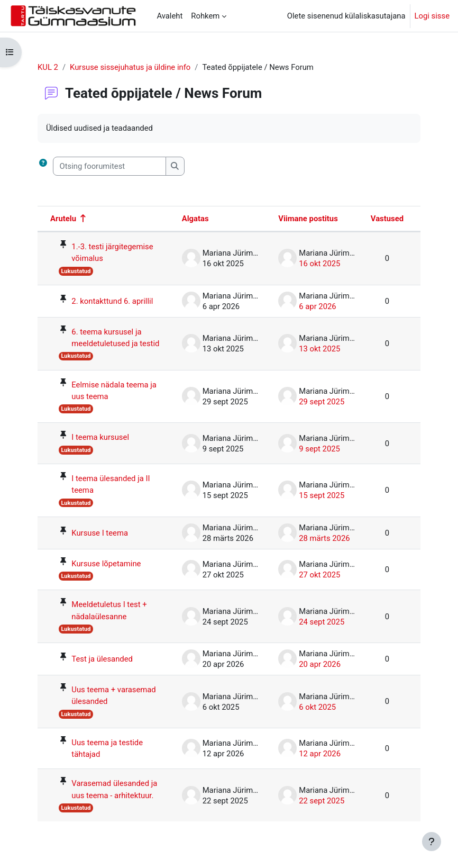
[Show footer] (432, 842)
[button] (43, 166)
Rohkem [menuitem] (205, 16)
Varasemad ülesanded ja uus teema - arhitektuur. (114, 789)
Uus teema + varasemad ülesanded (113, 695)
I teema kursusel (100, 437)
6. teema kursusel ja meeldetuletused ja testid (115, 338)
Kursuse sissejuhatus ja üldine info (130, 67)
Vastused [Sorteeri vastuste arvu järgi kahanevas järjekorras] (387, 219)
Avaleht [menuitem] (170, 16)
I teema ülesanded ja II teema (111, 484)
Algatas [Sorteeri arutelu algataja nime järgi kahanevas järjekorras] (195, 219)
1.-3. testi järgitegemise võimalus (112, 252)
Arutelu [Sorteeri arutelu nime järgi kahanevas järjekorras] (63, 219)
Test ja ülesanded (102, 659)
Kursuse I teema (100, 533)
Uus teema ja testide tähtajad (107, 748)
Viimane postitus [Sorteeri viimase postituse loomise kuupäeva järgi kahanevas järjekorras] (308, 219)
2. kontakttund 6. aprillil (112, 301)
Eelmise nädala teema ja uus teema (114, 391)
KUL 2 (48, 67)
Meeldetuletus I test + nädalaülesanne (109, 610)
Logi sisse (432, 16)
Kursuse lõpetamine (106, 564)
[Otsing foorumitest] (109, 166)
